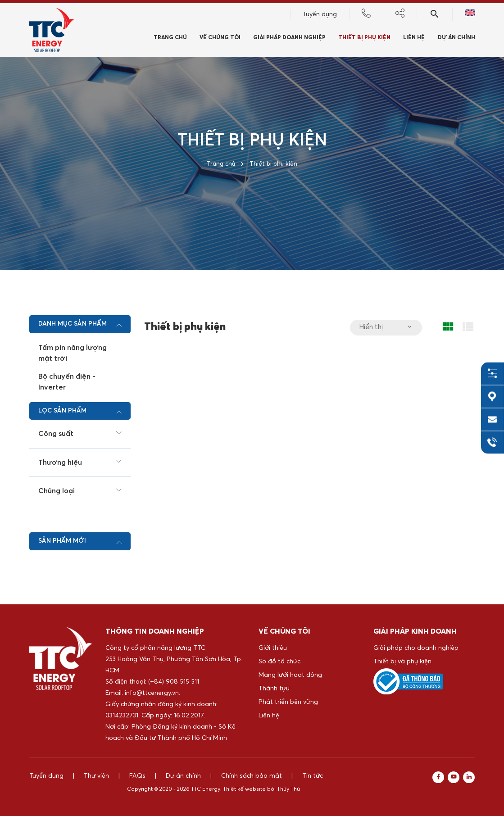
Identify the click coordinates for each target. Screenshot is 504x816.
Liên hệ (414, 39)
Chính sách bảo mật (252, 776)
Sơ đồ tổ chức (279, 662)
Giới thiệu (273, 648)
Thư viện (96, 776)
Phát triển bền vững (288, 702)
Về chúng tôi (220, 39)
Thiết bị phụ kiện (364, 39)
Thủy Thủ (288, 789)
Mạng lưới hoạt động (290, 675)
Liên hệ (269, 716)
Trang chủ (170, 39)
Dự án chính (456, 39)
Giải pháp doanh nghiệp (289, 39)
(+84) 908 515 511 (174, 682)
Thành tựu (274, 689)
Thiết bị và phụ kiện (402, 662)
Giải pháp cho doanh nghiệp (416, 648)
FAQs (137, 776)
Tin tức (313, 776)
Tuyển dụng (320, 15)
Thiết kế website (244, 789)
